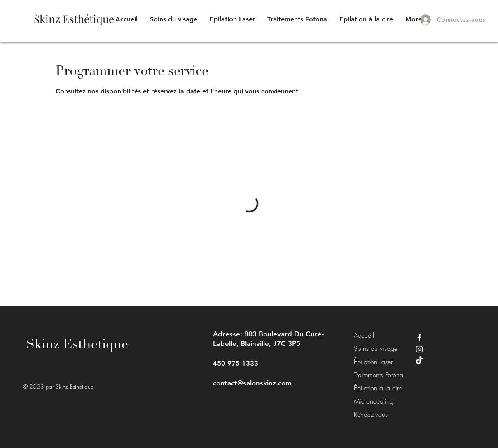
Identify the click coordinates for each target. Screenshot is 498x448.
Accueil (364, 335)
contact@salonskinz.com (252, 383)
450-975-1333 (236, 363)
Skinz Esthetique (77, 344)
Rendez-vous (371, 414)
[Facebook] (419, 338)
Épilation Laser (372, 362)
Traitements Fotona (372, 375)
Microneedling (372, 401)
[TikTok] (419, 361)
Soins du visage (372, 348)
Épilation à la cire (372, 388)
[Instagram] (419, 349)
